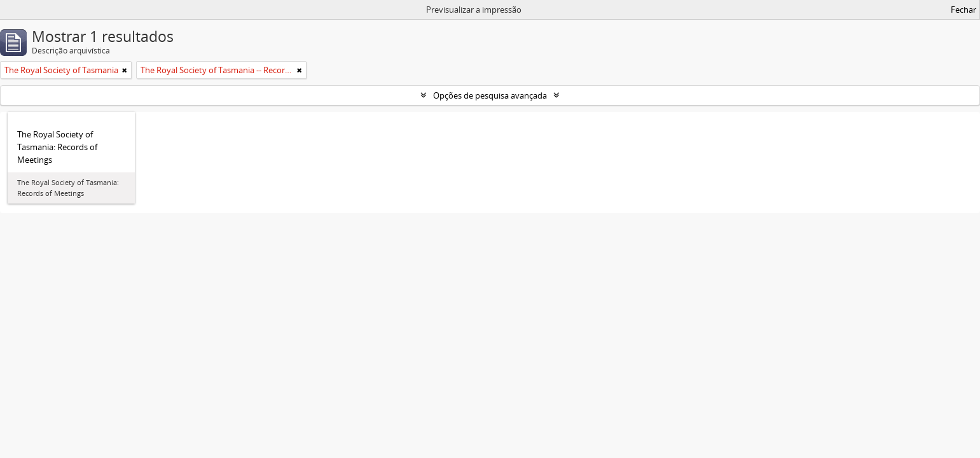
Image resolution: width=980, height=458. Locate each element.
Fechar (963, 10)
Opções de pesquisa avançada (490, 95)
